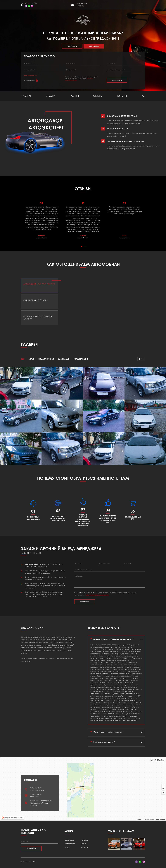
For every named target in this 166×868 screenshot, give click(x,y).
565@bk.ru (80, 6)
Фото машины (29, 80)
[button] (82, 247)
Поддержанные (46, 359)
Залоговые (64, 359)
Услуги (51, 96)
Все (23, 359)
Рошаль (126, 6)
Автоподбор (94, 46)
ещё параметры (30, 75)
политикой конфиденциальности (97, 597)
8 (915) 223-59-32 (31, 3)
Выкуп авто (72, 46)
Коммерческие (81, 359)
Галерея (74, 96)
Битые (31, 359)
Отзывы (98, 96)
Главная (26, 96)
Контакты (122, 96)
